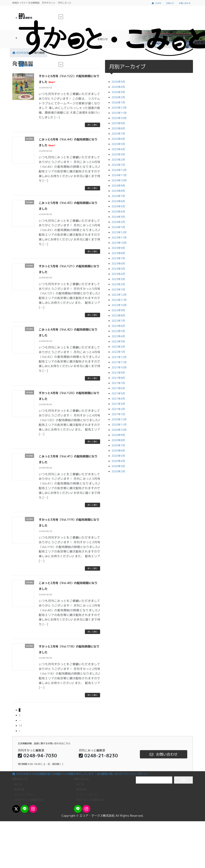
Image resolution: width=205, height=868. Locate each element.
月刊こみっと (82, 779)
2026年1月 (118, 102)
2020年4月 (118, 461)
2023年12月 (119, 232)
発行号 (18, 784)
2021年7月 (118, 383)
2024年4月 (118, 212)
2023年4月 (118, 274)
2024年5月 (118, 206)
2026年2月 (118, 97)
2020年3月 (118, 466)
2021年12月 (119, 357)
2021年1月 (118, 414)
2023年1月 (118, 289)
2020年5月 (118, 456)
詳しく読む (92, 125)
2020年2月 (118, 471)
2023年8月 (118, 253)
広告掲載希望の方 (44, 774)
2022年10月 (119, 305)
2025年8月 (118, 128)
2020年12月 (119, 419)
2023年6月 (118, 264)
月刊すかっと (20, 779)
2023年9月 (118, 248)
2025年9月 (118, 123)
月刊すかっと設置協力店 (28, 800)
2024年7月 (118, 196)
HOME (156, 3)
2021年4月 (118, 399)
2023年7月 (118, 258)
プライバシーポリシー (136, 774)
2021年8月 (118, 378)
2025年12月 (119, 108)
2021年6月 (118, 388)
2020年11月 (119, 425)
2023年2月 (118, 284)
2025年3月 (118, 154)
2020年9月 (118, 435)
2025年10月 (119, 118)
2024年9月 (118, 186)
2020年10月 (119, 430)
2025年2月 (118, 160)
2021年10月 (119, 367)
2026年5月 (118, 82)
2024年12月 (119, 170)
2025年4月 (118, 149)
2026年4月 (118, 87)
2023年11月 (119, 238)
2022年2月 (118, 347)
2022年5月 (118, 331)
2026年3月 (118, 92)
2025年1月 (118, 165)
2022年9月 (118, 310)
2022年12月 (119, 295)
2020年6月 (118, 451)
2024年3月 (118, 217)
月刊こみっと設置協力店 (90, 800)
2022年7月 (118, 321)
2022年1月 (118, 352)
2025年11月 (119, 113)
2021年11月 (119, 362)
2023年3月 (118, 279)
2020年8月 (118, 440)
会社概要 (102, 774)
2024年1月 (118, 227)
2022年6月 (118, 326)
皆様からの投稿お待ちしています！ (76, 774)
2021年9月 (118, 373)
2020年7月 (118, 445)
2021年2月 (118, 409)
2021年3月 (118, 404)
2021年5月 (118, 393)
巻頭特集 (19, 789)
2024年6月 (118, 201)
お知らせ (170, 3)
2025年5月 (118, 144)
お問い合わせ (185, 3)
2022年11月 (119, 300)
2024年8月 (118, 191)
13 (20, 726)
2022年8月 (118, 315)
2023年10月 (119, 243)
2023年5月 (118, 269)
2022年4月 (118, 336)
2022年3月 (118, 341)
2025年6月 (118, 139)
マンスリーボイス (25, 795)
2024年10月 (119, 180)
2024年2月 (118, 222)
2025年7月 (118, 134)
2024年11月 (119, 175)
